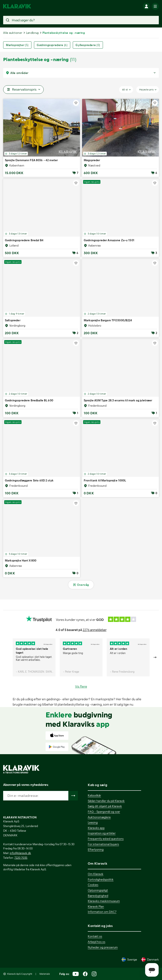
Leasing (93, 822)
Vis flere (81, 686)
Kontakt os (95, 936)
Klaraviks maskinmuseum (104, 901)
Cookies (93, 885)
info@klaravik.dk (20, 853)
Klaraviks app (96, 828)
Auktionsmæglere (99, 817)
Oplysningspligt (98, 890)
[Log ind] (146, 6)
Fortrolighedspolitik (101, 879)
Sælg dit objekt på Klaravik (105, 806)
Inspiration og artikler (102, 833)
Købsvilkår (94, 795)
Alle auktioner (13, 33)
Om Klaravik (96, 874)
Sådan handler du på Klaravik (106, 801)
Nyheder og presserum (103, 947)
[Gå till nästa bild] (155, 657)
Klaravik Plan (96, 906)
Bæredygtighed (98, 896)
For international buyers (103, 844)
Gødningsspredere (52, 45)
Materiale (45, 974)
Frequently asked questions (106, 839)
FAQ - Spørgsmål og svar (104, 812)
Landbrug (32, 33)
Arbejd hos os (97, 942)
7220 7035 (21, 858)
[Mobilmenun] (155, 6)
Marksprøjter (17, 45)
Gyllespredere (88, 45)
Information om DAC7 (102, 912)
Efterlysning (96, 849)
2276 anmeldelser (95, 630)
